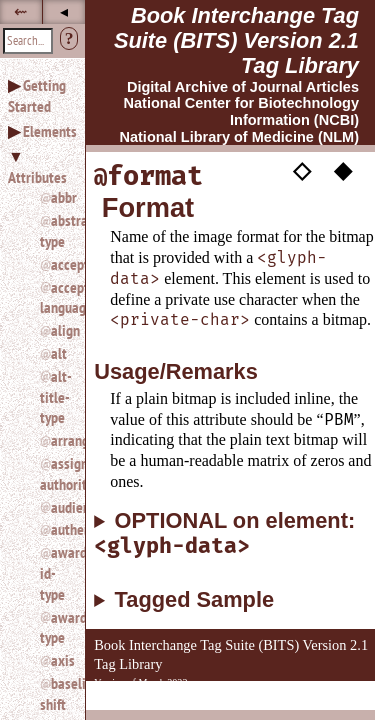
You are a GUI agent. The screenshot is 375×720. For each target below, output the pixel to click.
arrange (60, 440)
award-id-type (54, 573)
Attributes (37, 177)
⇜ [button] (20, 11)
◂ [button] (64, 11)
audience (60, 507)
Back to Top (320, 698)
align (60, 330)
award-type (54, 627)
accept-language (54, 297)
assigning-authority (54, 473)
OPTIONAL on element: (224, 534)
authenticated (60, 529)
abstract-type (54, 230)
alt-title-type (54, 397)
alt (59, 353)
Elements (50, 131)
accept (60, 264)
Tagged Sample (194, 600)
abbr (60, 197)
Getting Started (37, 95)
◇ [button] (302, 170)
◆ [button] (343, 170)
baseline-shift (54, 693)
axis (60, 660)
